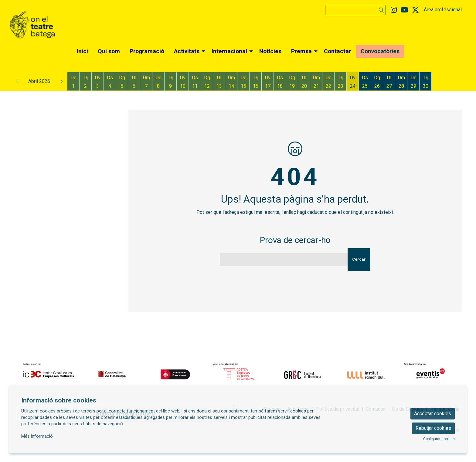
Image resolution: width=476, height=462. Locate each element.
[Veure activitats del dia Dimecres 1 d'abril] (73, 82)
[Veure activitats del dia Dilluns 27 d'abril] (389, 82)
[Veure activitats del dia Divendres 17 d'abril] (268, 82)
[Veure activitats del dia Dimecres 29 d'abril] (413, 82)
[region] (238, 374)
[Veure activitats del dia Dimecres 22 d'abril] (328, 82)
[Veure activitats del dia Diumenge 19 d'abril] (292, 82)
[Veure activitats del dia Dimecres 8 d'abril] (158, 82)
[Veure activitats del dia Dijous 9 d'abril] (170, 82)
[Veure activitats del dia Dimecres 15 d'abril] (243, 82)
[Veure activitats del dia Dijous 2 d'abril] (85, 82)
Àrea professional (443, 10)
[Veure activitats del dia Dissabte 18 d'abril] (280, 82)
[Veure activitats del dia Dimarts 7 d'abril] (146, 82)
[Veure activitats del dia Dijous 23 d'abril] (340, 82)
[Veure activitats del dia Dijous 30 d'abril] (425, 82)
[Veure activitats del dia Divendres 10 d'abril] (183, 82)
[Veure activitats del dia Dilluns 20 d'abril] (304, 82)
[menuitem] (394, 10)
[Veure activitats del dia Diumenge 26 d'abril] (377, 82)
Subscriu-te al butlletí (125, 413)
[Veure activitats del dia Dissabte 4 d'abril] (110, 82)
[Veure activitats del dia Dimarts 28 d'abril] (401, 82)
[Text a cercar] (355, 10)
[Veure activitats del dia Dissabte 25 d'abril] (365, 82)
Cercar (359, 259)
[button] (382, 10)
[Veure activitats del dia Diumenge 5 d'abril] (122, 82)
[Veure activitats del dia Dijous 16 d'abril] (255, 82)
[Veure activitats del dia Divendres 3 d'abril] (98, 82)
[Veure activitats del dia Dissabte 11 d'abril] (195, 82)
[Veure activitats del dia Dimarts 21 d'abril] (316, 82)
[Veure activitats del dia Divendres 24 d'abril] (353, 82)
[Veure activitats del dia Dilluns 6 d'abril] (134, 82)
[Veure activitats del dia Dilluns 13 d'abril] (219, 82)
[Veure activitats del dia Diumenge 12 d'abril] (207, 82)
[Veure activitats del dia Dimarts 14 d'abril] (231, 82)
